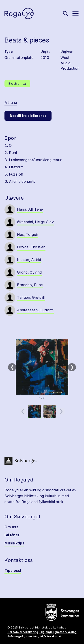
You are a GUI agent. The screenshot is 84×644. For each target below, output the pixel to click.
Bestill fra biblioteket (28, 116)
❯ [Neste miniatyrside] (61, 411)
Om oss (11, 527)
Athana (11, 103)
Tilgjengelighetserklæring (58, 632)
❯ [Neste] (72, 367)
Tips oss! (13, 570)
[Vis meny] (75, 13)
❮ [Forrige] (12, 367)
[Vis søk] (65, 13)
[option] (34, 411)
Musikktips (14, 543)
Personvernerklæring (23, 632)
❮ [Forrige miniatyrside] (23, 411)
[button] (42, 367)
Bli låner (12, 535)
